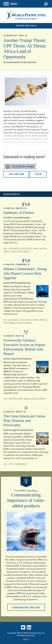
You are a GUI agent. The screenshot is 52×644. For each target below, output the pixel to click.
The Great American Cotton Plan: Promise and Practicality (24, 421)
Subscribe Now (22, 26)
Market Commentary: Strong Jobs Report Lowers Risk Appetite (25, 273)
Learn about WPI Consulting (26, 608)
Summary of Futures (19, 213)
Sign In (33, 26)
